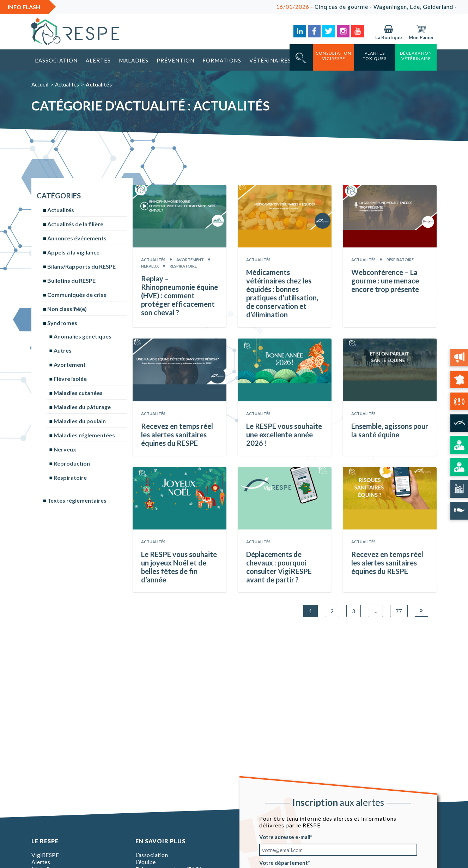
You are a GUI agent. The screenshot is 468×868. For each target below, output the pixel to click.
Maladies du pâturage (82, 407)
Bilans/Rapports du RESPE (81, 266)
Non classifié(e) (67, 309)
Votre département (284, 863)
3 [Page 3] (354, 611)
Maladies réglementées (84, 435)
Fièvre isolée (70, 379)
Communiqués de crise (77, 295)
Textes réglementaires (77, 500)
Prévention (175, 60)
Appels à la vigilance (73, 252)
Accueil (40, 84)
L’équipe (146, 862)
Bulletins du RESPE (71, 280)
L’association (56, 60)
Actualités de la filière (75, 224)
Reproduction (72, 463)
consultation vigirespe (333, 56)
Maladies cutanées (78, 393)
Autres (63, 350)
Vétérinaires (270, 60)
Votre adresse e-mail (285, 837)
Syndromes (62, 323)
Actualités (67, 84)
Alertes (98, 60)
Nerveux (65, 449)
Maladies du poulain (80, 421)
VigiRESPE (45, 855)
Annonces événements (77, 238)
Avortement (70, 364)
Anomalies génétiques (83, 336)
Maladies (134, 60)
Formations (222, 60)
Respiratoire (70, 477)
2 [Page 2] (332, 611)
